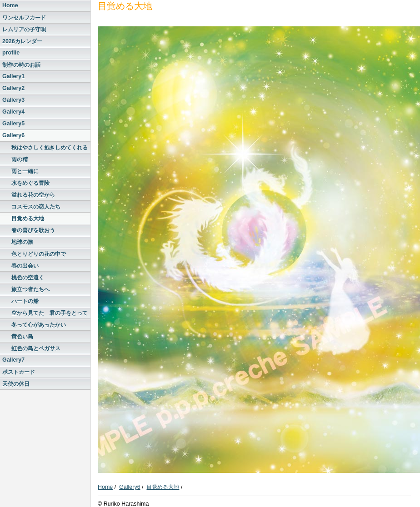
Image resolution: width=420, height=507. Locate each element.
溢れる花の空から (33, 195)
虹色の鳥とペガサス (36, 348)
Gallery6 (13, 135)
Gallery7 (13, 360)
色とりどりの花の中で (39, 254)
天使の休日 (16, 384)
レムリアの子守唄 (24, 30)
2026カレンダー (22, 41)
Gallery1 (13, 76)
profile (11, 53)
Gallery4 (13, 112)
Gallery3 (13, 100)
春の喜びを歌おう (33, 230)
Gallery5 (13, 124)
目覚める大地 (28, 219)
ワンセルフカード (24, 18)
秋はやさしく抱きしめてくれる (50, 148)
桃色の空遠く (28, 278)
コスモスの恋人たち (36, 207)
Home (10, 5)
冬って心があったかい (39, 325)
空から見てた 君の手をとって (50, 313)
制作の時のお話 (21, 65)
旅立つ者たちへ (30, 289)
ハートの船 (25, 301)
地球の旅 (22, 242)
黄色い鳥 (22, 337)
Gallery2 (13, 88)
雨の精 (20, 159)
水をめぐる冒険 (30, 183)
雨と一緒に (25, 171)
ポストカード (19, 372)
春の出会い (25, 266)
